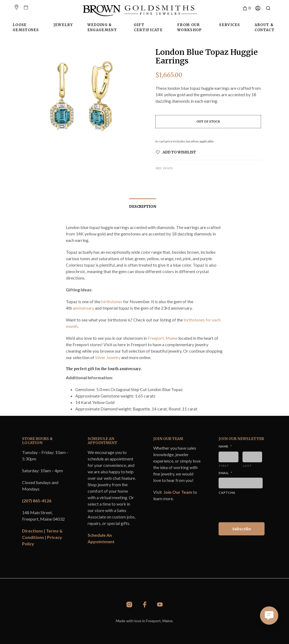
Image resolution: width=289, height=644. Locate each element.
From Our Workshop (189, 28)
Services (229, 25)
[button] (246, 8)
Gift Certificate (148, 28)
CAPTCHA (227, 493)
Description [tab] (143, 207)
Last (247, 466)
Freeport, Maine (163, 338)
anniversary (83, 308)
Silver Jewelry (108, 357)
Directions (33, 531)
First (224, 466)
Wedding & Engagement (102, 28)
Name (225, 446)
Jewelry (63, 25)
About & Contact (265, 28)
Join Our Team (178, 492)
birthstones (112, 301)
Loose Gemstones (26, 28)
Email (225, 473)
